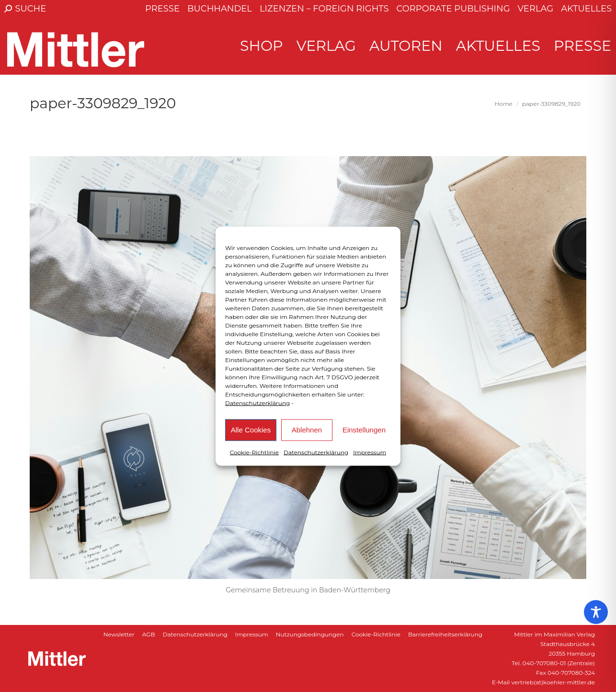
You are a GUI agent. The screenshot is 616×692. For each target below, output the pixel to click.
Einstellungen (364, 430)
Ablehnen (307, 430)
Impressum (370, 452)
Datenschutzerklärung (257, 403)
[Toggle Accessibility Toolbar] (596, 612)
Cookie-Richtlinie (254, 452)
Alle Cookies (251, 430)
